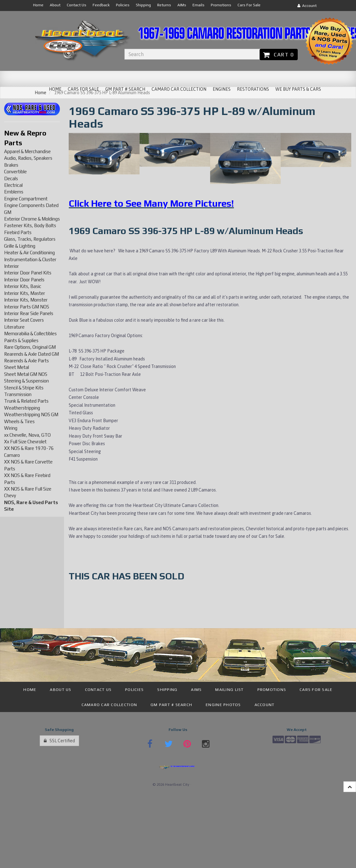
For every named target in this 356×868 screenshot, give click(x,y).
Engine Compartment (26, 199)
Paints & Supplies (21, 340)
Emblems (14, 192)
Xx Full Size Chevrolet (25, 442)
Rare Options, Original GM (30, 347)
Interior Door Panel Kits (28, 273)
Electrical (13, 185)
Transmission (18, 394)
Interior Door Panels (24, 280)
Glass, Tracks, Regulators (30, 239)
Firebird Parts (18, 232)
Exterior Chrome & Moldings (32, 219)
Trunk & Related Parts (26, 401)
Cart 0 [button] (279, 55)
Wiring (11, 428)
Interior (11, 266)
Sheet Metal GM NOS (26, 374)
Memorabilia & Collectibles (30, 333)
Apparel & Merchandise (27, 151)
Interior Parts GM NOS (27, 307)
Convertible (15, 172)
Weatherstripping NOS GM (31, 414)
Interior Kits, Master (25, 293)
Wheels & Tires (19, 421)
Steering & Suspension (26, 381)
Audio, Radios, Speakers (28, 158)
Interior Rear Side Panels (29, 313)
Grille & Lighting (20, 246)
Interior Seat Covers (24, 320)
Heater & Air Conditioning (29, 253)
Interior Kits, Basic (23, 286)
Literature (14, 327)
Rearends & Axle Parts (26, 361)
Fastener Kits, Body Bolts (30, 225)
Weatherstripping (22, 408)
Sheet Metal (17, 367)
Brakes (11, 165)
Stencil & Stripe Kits (24, 388)
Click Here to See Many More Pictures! (151, 203)
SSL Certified (59, 741)
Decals (11, 178)
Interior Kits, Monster (26, 300)
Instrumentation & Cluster (30, 259)
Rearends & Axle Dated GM (32, 354)
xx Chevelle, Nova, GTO (27, 435)
